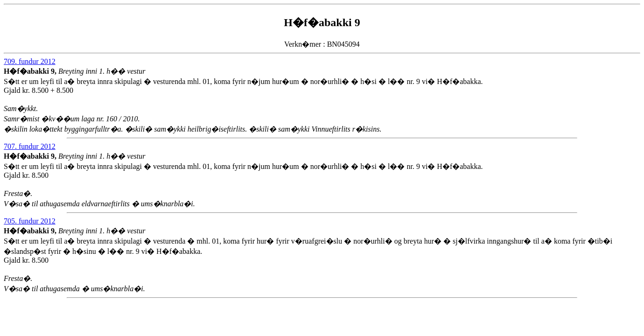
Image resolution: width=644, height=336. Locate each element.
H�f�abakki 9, (31, 71)
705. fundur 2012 (30, 221)
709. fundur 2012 (30, 61)
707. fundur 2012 (30, 146)
